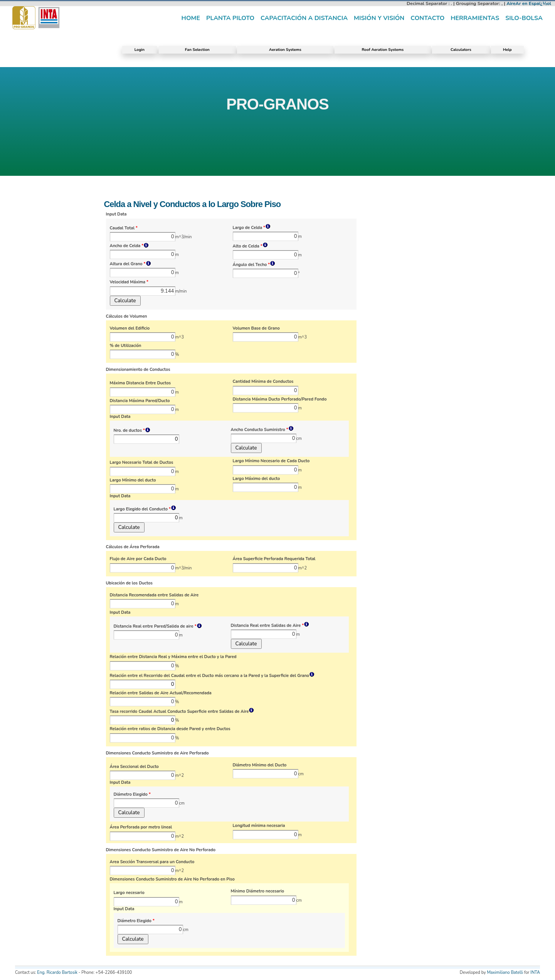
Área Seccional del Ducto (134, 767)
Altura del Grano (130, 264)
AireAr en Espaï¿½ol (529, 3)
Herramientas (475, 18)
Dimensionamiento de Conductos (138, 370)
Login (140, 50)
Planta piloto (230, 18)
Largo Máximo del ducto (256, 479)
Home (191, 18)
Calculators (461, 50)
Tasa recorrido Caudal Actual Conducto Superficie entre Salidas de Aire (182, 711)
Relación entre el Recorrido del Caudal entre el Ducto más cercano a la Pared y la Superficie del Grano (212, 676)
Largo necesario (129, 893)
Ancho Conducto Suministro (262, 430)
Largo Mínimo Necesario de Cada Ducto (271, 461)
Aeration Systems (285, 50)
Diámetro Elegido (132, 795)
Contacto (427, 18)
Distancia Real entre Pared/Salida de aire (158, 626)
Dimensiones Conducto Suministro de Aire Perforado (157, 753)
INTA (535, 972)
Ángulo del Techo (254, 265)
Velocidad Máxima (129, 282)
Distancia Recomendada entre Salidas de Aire (154, 595)
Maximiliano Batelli (505, 972)
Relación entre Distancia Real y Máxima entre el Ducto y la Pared (173, 657)
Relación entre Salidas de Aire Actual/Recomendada (161, 693)
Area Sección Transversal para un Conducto (152, 862)
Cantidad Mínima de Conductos (263, 382)
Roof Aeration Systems (383, 50)
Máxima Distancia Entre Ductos (140, 383)
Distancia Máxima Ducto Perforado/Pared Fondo (280, 399)
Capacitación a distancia (304, 18)
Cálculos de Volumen (127, 317)
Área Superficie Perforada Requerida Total (274, 559)
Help (507, 50)
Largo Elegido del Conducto (145, 509)
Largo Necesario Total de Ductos (142, 463)
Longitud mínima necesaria (259, 826)
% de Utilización (126, 346)
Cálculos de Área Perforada (133, 547)
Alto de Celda (250, 246)
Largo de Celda (252, 228)
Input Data (116, 214)
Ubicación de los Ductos (129, 583)
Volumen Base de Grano (256, 328)
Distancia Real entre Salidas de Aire (270, 626)
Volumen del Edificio (130, 328)
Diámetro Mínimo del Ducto (260, 765)
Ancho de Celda (129, 246)
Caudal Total (124, 228)
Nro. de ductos (132, 430)
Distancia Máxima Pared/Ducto (140, 401)
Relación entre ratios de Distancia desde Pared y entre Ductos (170, 729)
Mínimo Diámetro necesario (258, 891)
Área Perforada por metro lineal (141, 827)
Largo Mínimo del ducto (133, 480)
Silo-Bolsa (524, 18)
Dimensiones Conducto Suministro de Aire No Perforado (161, 850)
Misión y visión (379, 18)
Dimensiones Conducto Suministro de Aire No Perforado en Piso (172, 879)
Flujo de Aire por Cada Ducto (138, 559)
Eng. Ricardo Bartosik (57, 972)
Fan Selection (197, 50)
